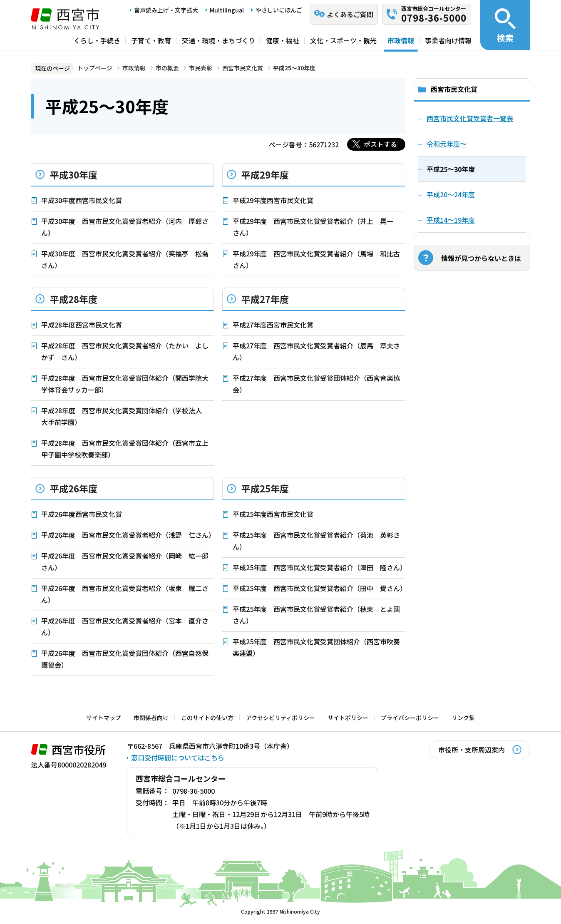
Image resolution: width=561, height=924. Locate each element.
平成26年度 (74, 488)
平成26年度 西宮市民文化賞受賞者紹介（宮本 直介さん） (125, 626)
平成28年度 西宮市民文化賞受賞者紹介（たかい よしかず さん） (125, 351)
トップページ (95, 68)
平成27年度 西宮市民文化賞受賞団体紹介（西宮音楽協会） (316, 384)
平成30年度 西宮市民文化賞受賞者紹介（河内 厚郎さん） (125, 227)
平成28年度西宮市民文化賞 (82, 325)
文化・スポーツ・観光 (343, 40)
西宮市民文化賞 (243, 68)
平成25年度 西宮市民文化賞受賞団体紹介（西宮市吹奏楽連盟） (316, 647)
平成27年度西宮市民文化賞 (273, 325)
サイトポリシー (348, 718)
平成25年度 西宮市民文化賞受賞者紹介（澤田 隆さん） (319, 567)
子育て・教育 (151, 40)
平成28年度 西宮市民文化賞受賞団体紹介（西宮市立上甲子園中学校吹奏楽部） (125, 449)
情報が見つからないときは (481, 258)
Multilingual (227, 10)
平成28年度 (74, 299)
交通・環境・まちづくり (218, 40)
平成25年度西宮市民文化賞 (273, 514)
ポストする (380, 144)
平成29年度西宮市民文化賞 (273, 200)
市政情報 (401, 40)
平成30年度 (74, 174)
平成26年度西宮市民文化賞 (82, 514)
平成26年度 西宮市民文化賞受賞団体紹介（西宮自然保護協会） (125, 659)
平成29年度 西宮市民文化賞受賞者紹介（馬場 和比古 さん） (319, 259)
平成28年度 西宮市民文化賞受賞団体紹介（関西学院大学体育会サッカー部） (125, 384)
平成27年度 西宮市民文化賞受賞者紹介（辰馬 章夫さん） (316, 351)
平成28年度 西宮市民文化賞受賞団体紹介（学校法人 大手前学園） (125, 416)
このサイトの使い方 (207, 718)
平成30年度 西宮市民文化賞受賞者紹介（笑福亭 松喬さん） (125, 259)
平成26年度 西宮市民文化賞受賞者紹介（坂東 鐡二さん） (125, 594)
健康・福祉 (283, 40)
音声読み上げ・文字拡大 (166, 10)
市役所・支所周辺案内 (472, 750)
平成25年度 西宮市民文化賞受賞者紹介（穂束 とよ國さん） (316, 615)
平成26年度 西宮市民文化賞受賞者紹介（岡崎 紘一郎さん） (125, 561)
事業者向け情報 (448, 40)
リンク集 (463, 718)
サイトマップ (104, 718)
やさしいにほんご (279, 10)
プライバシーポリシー (410, 718)
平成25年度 (265, 488)
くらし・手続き (97, 40)
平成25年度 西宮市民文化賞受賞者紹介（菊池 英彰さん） (316, 541)
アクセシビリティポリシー (280, 718)
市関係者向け (151, 718)
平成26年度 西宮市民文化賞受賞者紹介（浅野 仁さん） (128, 535)
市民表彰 (201, 68)
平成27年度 (265, 299)
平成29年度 (265, 174)
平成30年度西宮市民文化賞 (82, 200)
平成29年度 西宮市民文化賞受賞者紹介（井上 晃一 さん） (316, 227)
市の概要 (167, 68)
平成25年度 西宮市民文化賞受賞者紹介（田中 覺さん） (319, 588)
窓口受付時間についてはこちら (178, 758)
